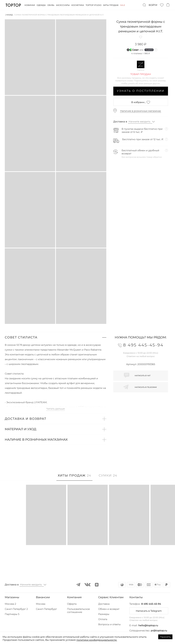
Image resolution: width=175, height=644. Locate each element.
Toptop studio (93, 5)
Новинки (30, 5)
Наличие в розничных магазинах (141, 111)
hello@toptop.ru (148, 625)
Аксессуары (63, 5)
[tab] (74, 477)
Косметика (78, 5)
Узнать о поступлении (141, 91)
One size (141, 64)
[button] (56, 337)
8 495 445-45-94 (151, 604)
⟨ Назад (9, 15)
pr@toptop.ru (159, 630)
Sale (123, 5)
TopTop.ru (13, 5)
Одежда (41, 5)
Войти (153, 5)
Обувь (51, 5)
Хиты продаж (111, 5)
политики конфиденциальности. (97, 640)
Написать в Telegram (149, 611)
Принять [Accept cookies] (165, 637)
